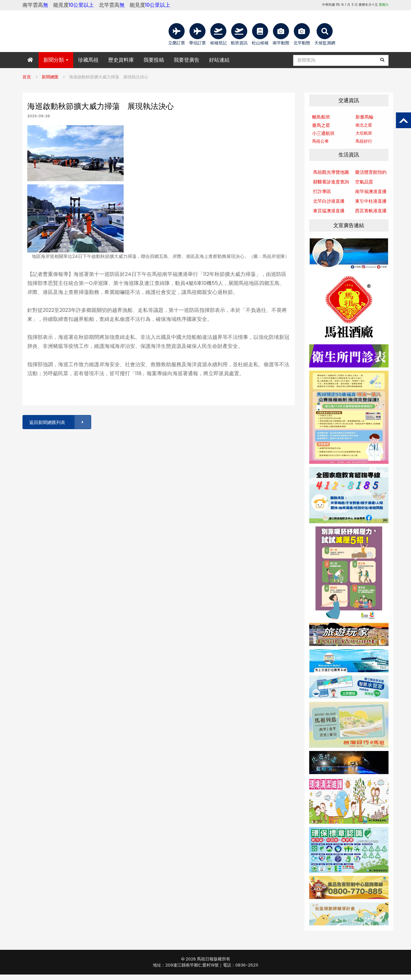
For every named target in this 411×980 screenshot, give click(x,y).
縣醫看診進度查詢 (331, 182)
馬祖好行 (364, 141)
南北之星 (364, 125)
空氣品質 (364, 182)
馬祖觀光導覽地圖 (331, 172)
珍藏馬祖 (88, 60)
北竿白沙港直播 (329, 201)
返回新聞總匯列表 (60, 422)
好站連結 (219, 60)
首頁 (27, 77)
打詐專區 (322, 191)
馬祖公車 (320, 141)
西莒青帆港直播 (371, 211)
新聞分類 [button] (56, 60)
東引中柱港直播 (371, 201)
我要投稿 (154, 60)
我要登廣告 (187, 60)
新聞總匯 (50, 77)
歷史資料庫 (121, 60)
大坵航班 (364, 133)
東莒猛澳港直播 (329, 211)
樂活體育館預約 (371, 172)
